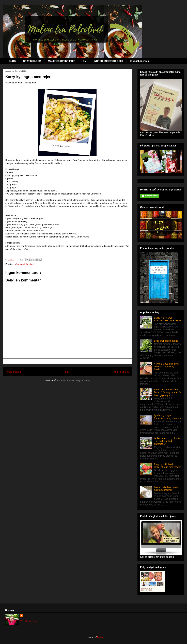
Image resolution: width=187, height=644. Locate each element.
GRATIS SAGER (32, 61)
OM (85, 61)
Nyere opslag (13, 372)
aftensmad (20, 264)
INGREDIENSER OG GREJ (108, 61)
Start (67, 372)
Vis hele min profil (29, 621)
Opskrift (30, 264)
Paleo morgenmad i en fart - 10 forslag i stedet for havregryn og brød (168, 392)
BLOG (12, 61)
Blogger (101, 637)
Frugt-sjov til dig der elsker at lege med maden (168, 466)
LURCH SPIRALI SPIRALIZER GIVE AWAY (168, 319)
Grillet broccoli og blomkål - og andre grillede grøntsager (168, 441)
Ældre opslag (122, 372)
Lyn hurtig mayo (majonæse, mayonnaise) (167, 417)
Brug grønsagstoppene (166, 341)
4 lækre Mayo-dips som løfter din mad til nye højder (166, 367)
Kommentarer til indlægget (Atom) (74, 380)
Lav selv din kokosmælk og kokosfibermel (167, 489)
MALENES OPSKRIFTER (62, 61)
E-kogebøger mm (140, 61)
